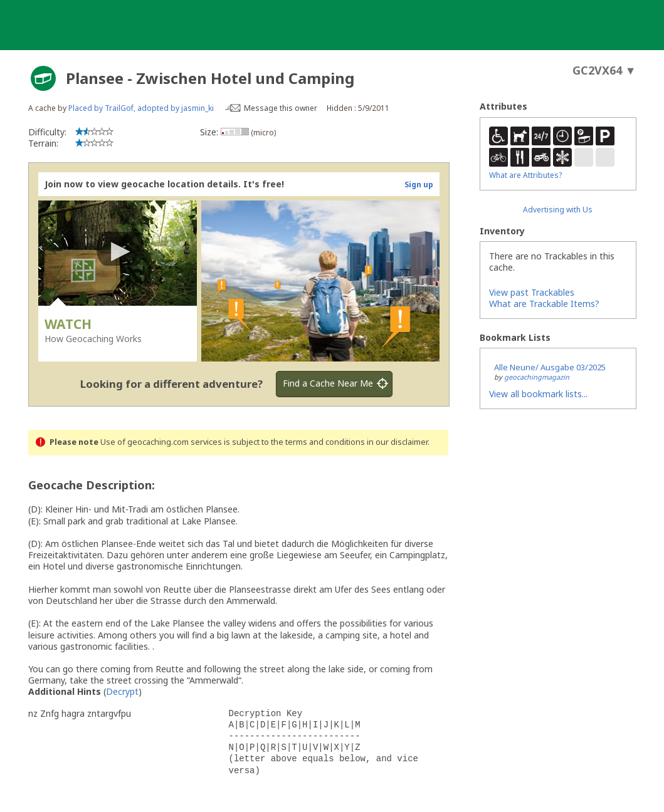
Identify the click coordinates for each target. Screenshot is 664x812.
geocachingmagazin (537, 377)
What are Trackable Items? (544, 304)
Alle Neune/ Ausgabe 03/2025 (550, 367)
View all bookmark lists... (538, 394)
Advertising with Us (558, 210)
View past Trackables (532, 292)
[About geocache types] (43, 78)
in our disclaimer (397, 442)
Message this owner (281, 108)
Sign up (419, 185)
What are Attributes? (525, 175)
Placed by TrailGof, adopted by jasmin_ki (141, 108)
